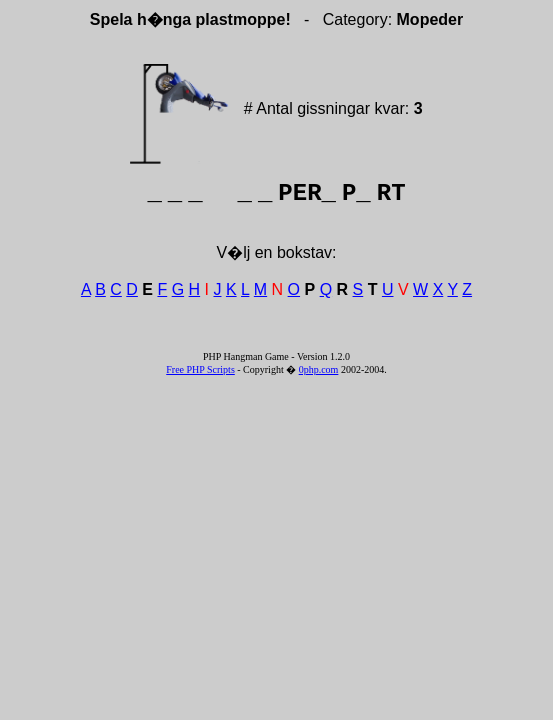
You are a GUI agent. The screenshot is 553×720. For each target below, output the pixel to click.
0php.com (319, 369)
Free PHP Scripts (200, 369)
